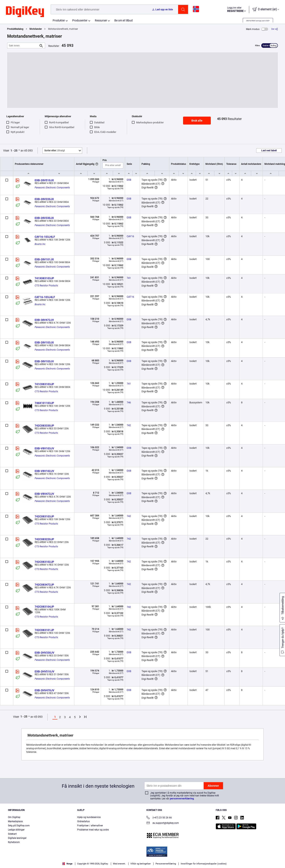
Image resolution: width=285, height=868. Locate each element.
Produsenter (80, 20)
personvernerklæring (182, 798)
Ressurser (101, 20)
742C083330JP (44, 426)
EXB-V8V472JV (44, 494)
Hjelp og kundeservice (89, 817)
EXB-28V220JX (44, 199)
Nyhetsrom (14, 842)
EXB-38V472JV (44, 320)
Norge (67, 864)
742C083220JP (44, 539)
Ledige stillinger (16, 830)
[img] (25, 12)
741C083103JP (44, 384)
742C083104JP (44, 607)
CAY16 (130, 236)
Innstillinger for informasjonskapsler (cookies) (204, 864)
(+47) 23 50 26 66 (159, 818)
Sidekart (12, 834)
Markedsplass (15, 821)
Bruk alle (197, 121)
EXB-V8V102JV (44, 471)
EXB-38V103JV (44, 361)
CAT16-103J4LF (45, 297)
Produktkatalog (15, 29)
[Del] (275, 29)
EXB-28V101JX (44, 259)
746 (129, 402)
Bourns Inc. (40, 244)
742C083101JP (44, 630)
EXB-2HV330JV (44, 653)
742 (129, 425)
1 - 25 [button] (14, 151)
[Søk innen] (23, 46)
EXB (129, 180)
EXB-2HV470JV (44, 690)
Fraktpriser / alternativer (90, 826)
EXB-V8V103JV (44, 448)
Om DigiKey (14, 817)
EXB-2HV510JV (44, 671)
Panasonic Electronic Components (52, 188)
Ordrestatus (83, 821)
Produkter (59, 20)
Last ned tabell (269, 151)
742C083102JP (44, 562)
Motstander (36, 29)
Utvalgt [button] (55, 151)
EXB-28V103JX (44, 342)
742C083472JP (44, 585)
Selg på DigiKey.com (19, 826)
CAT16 (130, 297)
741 (129, 278)
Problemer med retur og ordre (93, 830)
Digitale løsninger (17, 838)
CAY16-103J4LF (45, 237)
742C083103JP (44, 516)
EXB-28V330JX (44, 218)
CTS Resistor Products (46, 286)
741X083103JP (44, 278)
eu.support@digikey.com (163, 823)
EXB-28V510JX (44, 180)
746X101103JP (44, 403)
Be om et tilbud (123, 20)
